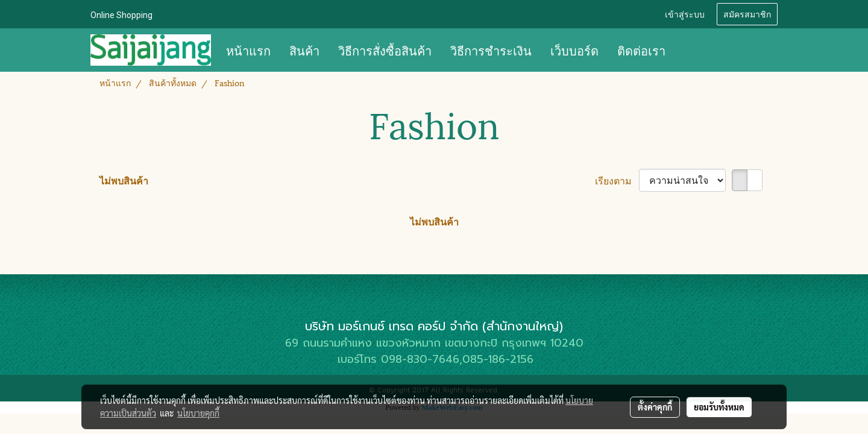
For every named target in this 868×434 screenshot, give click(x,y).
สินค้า (304, 50)
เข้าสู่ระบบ (685, 14)
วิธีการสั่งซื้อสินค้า (385, 50)
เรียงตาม (617, 180)
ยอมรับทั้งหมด (719, 407)
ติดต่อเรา (641, 50)
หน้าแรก (248, 50)
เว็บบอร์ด (574, 50)
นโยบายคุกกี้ (198, 413)
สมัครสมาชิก (747, 14)
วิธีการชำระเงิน (491, 50)
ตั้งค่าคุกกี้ (655, 407)
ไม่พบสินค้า (124, 180)
